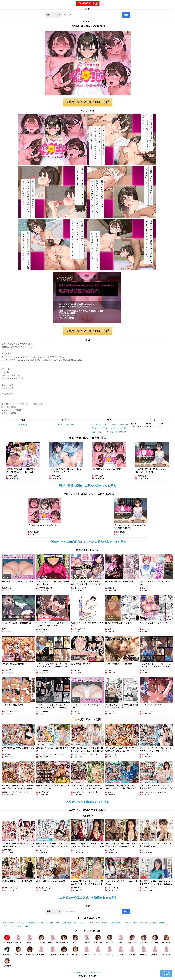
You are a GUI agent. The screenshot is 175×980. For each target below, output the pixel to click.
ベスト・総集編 (22, 926)
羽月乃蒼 (87, 939)
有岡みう (144, 951)
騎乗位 (105, 923)
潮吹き (162, 923)
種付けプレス (121, 432)
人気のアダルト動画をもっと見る (87, 802)
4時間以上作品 (116, 923)
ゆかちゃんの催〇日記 (66, 425)
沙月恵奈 (155, 939)
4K (12, 926)
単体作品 (32, 923)
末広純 (121, 951)
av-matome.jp (88, 3)
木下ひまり (144, 939)
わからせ (115, 428)
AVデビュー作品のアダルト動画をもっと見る (88, 898)
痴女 (135, 923)
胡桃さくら (166, 951)
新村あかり (166, 939)
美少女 (83, 923)
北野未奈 (53, 951)
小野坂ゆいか (53, 939)
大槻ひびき (7, 963)
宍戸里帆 (87, 951)
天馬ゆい (121, 939)
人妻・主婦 (67, 923)
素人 (98, 923)
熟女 (76, 923)
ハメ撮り (143, 923)
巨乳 (58, 923)
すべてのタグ (8, 923)
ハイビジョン (21, 923)
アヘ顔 (123, 428)
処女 (92, 425)
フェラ (107, 425)
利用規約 (78, 972)
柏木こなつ (98, 951)
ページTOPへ (166, 973)
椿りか (75, 939)
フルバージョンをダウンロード (87, 102)
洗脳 (94, 432)
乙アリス (110, 951)
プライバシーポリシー (92, 972)
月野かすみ (30, 951)
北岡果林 (30, 939)
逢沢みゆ (18, 939)
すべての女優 (7, 939)
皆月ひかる (7, 951)
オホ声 (101, 432)
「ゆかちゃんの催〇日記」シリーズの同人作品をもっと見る (88, 542)
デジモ (5, 926)
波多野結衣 (64, 939)
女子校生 (153, 923)
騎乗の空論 (23, 425)
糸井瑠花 (132, 951)
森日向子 (75, 951)
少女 (114, 425)
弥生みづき (98, 939)
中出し (99, 425)
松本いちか (132, 939)
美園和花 (41, 939)
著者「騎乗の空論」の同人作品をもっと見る (87, 486)
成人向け (105, 428)
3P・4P (128, 923)
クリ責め (110, 432)
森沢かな (110, 939)
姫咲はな (18, 951)
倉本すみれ (41, 951)
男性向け (95, 428)
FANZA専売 (123, 425)
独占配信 (50, 923)
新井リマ (155, 951)
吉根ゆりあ (64, 951)
